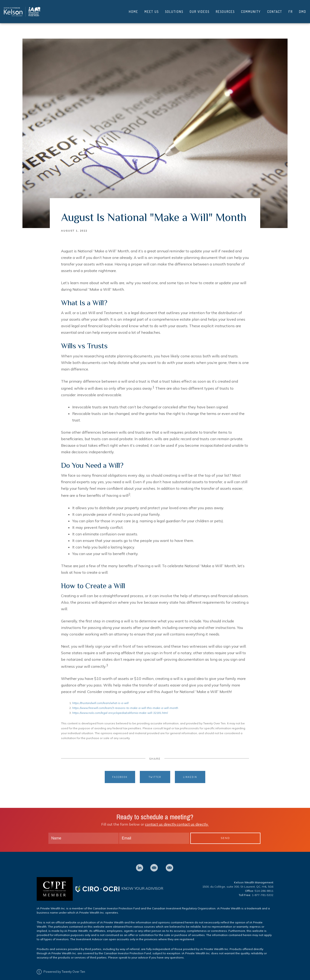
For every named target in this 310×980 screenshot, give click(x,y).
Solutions (174, 10)
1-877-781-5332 (263, 891)
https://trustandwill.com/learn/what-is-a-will (100, 699)
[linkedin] (140, 864)
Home (133, 10)
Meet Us (152, 10)
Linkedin (190, 773)
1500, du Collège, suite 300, (221, 883)
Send (225, 834)
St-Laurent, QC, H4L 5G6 (257, 883)
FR (291, 10)
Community (251, 10)
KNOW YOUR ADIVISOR (142, 885)
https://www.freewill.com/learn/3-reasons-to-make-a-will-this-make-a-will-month (125, 704)
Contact (275, 10)
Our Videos (200, 10)
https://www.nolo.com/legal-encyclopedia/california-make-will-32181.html (120, 709)
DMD (303, 10)
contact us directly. (161, 820)
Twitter (155, 773)
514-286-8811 (264, 887)
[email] (154, 864)
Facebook (120, 773)
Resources (225, 10)
